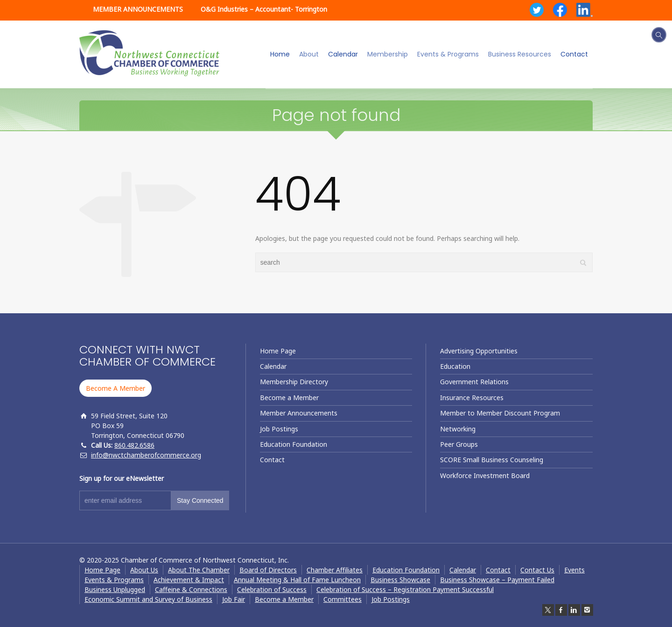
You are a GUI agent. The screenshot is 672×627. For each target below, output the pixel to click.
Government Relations (474, 382)
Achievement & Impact (189, 580)
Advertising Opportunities (479, 351)
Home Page (278, 351)
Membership (388, 54)
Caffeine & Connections (191, 589)
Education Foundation (294, 444)
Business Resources (520, 54)
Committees (343, 599)
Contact (574, 54)
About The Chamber (199, 570)
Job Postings (279, 429)
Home (280, 54)
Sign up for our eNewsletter (122, 478)
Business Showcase (400, 580)
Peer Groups (459, 444)
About (309, 54)
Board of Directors (268, 570)
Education (455, 366)
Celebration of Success (272, 589)
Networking (458, 429)
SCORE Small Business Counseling (492, 460)
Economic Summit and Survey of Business (148, 599)
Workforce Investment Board (485, 476)
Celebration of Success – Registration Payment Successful (405, 589)
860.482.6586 (134, 445)
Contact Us (537, 570)
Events (574, 570)
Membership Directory (294, 382)
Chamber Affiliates (335, 570)
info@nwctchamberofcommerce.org (146, 455)
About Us (144, 570)
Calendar (343, 54)
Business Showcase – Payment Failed (497, 580)
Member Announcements (299, 413)
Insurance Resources (472, 398)
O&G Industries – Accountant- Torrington (264, 9)
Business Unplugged (115, 589)
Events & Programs (448, 54)
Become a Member (289, 398)
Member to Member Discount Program (500, 413)
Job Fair (234, 599)
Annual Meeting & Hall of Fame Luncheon (297, 580)
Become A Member (115, 388)
